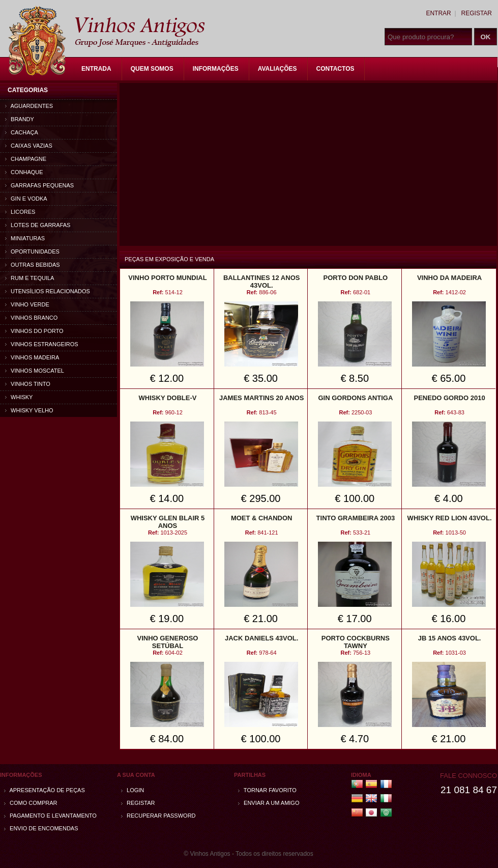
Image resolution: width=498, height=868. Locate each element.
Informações (216, 69)
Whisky (19, 397)
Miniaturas (25, 238)
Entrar (438, 13)
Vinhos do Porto (34, 331)
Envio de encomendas (41, 828)
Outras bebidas (33, 265)
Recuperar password (158, 816)
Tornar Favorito (267, 790)
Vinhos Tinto (28, 384)
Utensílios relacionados (48, 291)
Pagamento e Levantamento (50, 816)
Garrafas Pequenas (39, 185)
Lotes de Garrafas (38, 225)
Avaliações (277, 69)
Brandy (20, 119)
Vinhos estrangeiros (42, 344)
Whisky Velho (29, 410)
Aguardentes (29, 106)
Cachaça (22, 132)
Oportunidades (32, 251)
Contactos (335, 69)
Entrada (96, 69)
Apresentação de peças (45, 790)
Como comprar (31, 803)
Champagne (26, 159)
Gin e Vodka (26, 199)
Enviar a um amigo (269, 803)
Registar (477, 13)
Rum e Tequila (30, 278)
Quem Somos (152, 69)
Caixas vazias (29, 146)
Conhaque (24, 172)
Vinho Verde (27, 304)
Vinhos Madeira (32, 357)
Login (133, 790)
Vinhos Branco (31, 318)
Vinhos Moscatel (35, 371)
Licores (20, 212)
